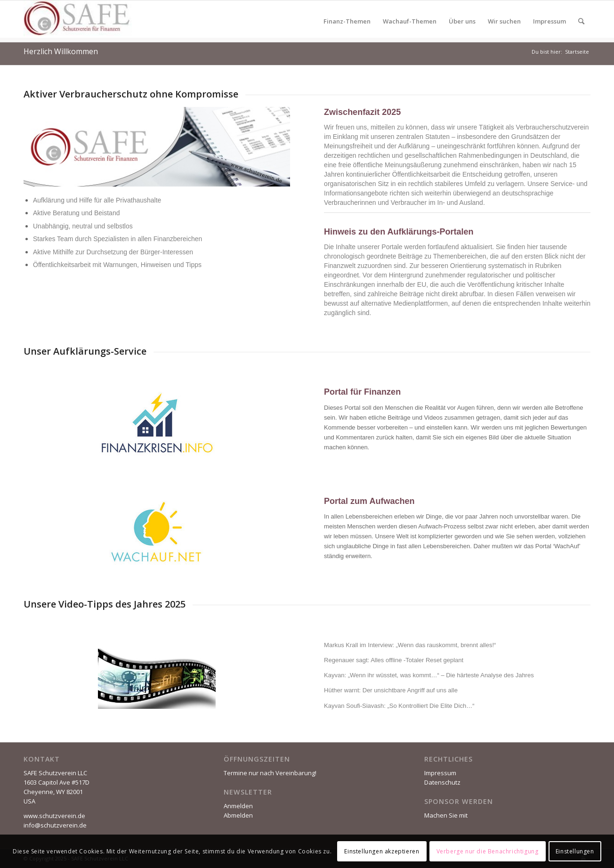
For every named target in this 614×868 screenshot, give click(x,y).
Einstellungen (575, 851)
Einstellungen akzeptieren (382, 851)
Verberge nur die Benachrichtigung (488, 851)
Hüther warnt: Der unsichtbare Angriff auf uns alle (391, 690)
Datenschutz (442, 782)
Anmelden (238, 806)
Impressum (440, 773)
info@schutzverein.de (55, 825)
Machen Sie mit (446, 815)
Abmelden (238, 815)
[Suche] (581, 21)
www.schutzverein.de (54, 816)
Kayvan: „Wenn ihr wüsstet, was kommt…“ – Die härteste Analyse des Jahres (429, 675)
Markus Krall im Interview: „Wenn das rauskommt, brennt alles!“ (410, 645)
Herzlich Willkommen (61, 51)
